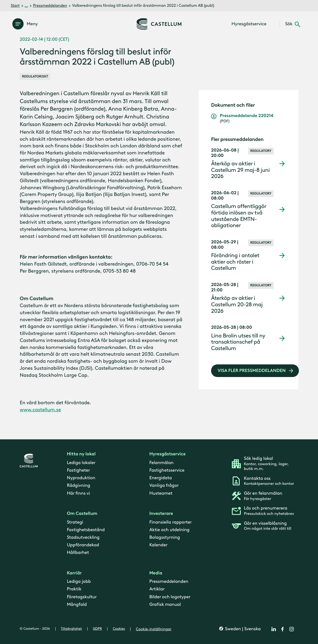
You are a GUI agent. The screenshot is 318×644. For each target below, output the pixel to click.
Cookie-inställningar (154, 629)
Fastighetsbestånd (86, 530)
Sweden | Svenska (242, 629)
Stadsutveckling (83, 537)
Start (15, 5)
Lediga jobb (79, 582)
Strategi (75, 522)
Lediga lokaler (81, 463)
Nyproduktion (81, 478)
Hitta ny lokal (81, 454)
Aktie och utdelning (169, 530)
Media (156, 573)
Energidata (161, 478)
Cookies (119, 629)
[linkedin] (274, 629)
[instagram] (292, 629)
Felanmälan (161, 463)
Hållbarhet (78, 553)
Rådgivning (78, 486)
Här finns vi (78, 493)
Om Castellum (82, 514)
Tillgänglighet (71, 629)
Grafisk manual (165, 605)
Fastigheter (78, 470)
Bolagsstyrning (165, 537)
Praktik (74, 589)
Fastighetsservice (167, 470)
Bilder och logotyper (170, 597)
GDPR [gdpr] (97, 629)
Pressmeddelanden (50, 5)
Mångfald (77, 605)
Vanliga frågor (164, 486)
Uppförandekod (83, 545)
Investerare (161, 514)
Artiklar (157, 589)
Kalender (158, 545)
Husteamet (161, 493)
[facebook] (283, 629)
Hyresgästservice (167, 454)
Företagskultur (82, 597)
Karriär (74, 573)
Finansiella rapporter (171, 522)
